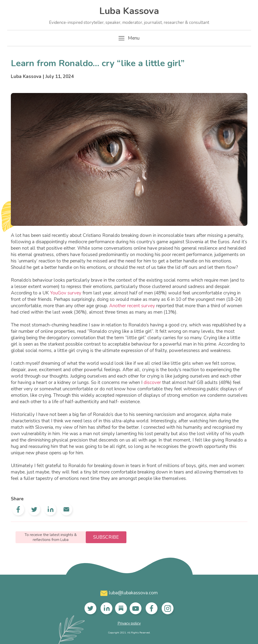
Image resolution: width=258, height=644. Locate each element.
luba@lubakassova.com (129, 593)
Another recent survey (132, 306)
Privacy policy (129, 623)
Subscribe (106, 537)
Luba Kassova (129, 15)
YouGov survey (66, 293)
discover (152, 383)
